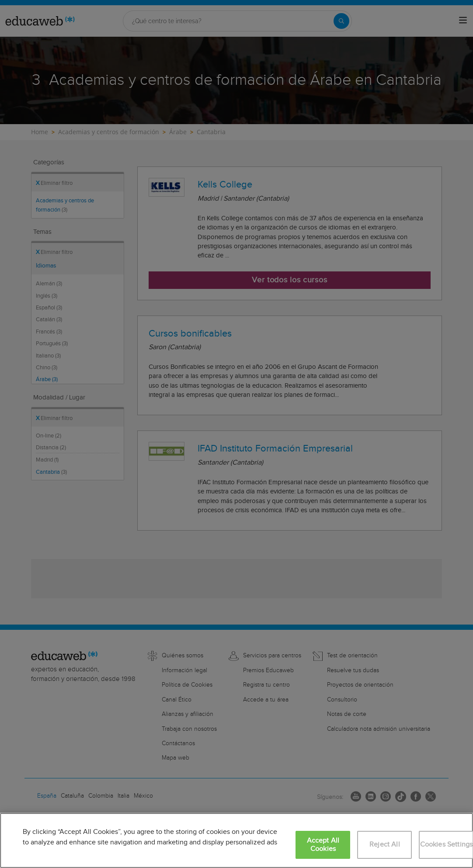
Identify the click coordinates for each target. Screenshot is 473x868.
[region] (236, 840)
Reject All (385, 845)
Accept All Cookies (323, 845)
